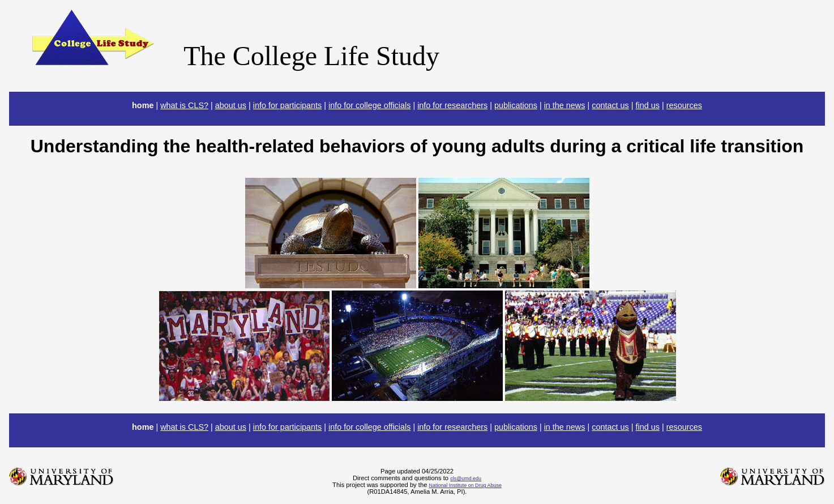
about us (231, 105)
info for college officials (369, 105)
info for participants (288, 105)
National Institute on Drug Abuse (465, 485)
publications (516, 105)
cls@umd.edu (466, 479)
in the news (565, 105)
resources (684, 105)
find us (648, 105)
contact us (610, 105)
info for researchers (452, 105)
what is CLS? (184, 105)
